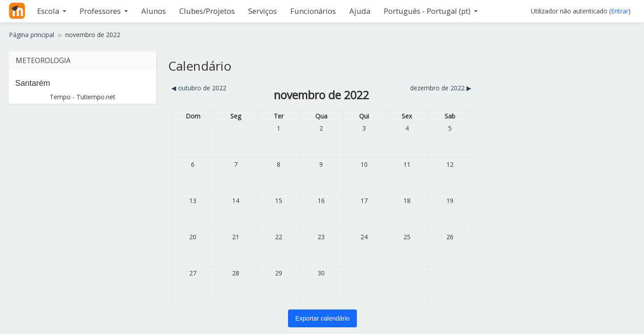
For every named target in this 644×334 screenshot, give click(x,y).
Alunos (154, 11)
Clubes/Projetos (207, 11)
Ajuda (360, 11)
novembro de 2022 (93, 35)
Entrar (620, 11)
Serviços (263, 11)
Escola (52, 11)
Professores (104, 11)
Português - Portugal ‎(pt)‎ (431, 11)
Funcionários (313, 11)
